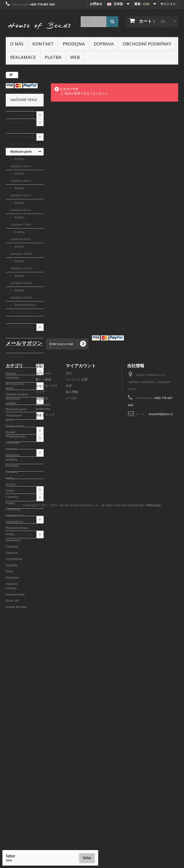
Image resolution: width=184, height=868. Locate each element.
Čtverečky (18, 423)
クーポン (72, 620)
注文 (69, 595)
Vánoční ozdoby (22, 512)
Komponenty (20, 520)
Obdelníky (18, 460)
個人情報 (72, 614)
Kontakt (43, 44)
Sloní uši (17, 527)
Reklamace (23, 57)
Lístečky (17, 408)
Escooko (17, 371)
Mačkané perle (21, 152)
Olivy (14, 497)
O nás (17, 44)
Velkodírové (19, 431)
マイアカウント (81, 588)
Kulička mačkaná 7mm (20, 221)
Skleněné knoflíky (17, 360)
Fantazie (17, 468)
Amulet (16, 349)
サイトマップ (45, 637)
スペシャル (43, 595)
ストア (40, 614)
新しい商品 (43, 602)
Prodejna (74, 44)
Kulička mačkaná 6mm (20, 206)
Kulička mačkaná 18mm (21, 294)
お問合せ (96, 4)
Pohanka (17, 505)
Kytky (14, 386)
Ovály (14, 453)
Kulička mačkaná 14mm (21, 279)
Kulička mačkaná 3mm (20, 163)
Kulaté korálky (21, 534)
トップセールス (47, 608)
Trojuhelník (19, 482)
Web (75, 57)
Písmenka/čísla (24, 305)
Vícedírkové (19, 438)
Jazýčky (16, 490)
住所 (69, 608)
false (87, 858)
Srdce (15, 401)
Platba (53, 57)
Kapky (15, 416)
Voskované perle (23, 312)
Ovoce (15, 393)
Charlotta (17, 342)
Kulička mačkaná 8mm (20, 236)
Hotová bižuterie (22, 115)
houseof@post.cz (161, 636)
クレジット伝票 (77, 602)
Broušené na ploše (20, 126)
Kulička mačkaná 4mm (20, 177)
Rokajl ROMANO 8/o (23, 331)
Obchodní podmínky (147, 44)
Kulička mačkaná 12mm (21, 265)
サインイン (168, 4)
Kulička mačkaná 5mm (20, 192)
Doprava (104, 44)
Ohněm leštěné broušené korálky (23, 141)
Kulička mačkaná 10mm (21, 250)
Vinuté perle (19, 320)
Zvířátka (16, 379)
